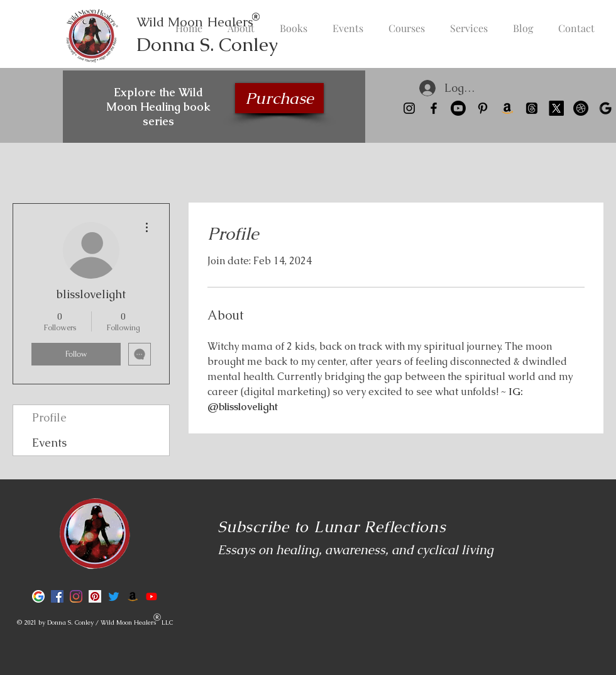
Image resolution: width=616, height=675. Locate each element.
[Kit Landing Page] (581, 108)
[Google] (605, 108)
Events (49, 443)
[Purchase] (279, 98)
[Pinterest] (483, 108)
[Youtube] (458, 108)
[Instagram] (409, 108)
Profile (49, 417)
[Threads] (532, 108)
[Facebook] (434, 108)
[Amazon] (507, 108)
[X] (556, 108)
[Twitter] (114, 596)
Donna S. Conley (207, 44)
